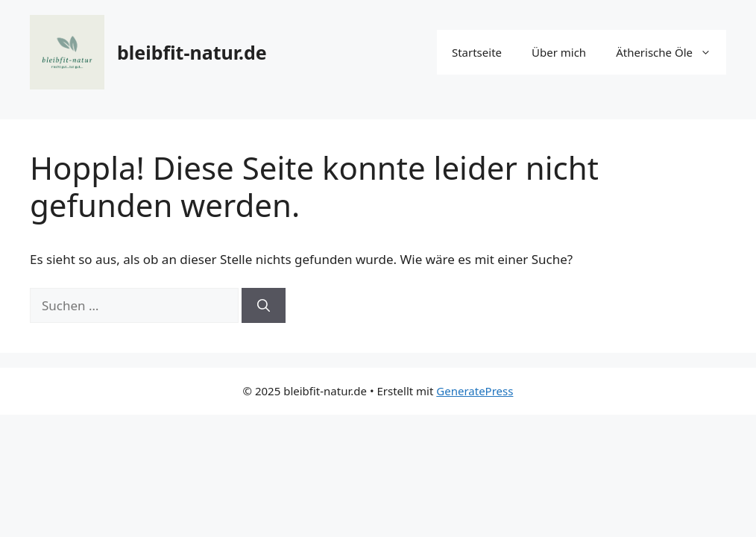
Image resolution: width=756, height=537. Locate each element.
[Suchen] (264, 306)
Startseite (477, 52)
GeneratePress (475, 391)
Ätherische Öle (671, 52)
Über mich (559, 52)
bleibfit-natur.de (192, 52)
